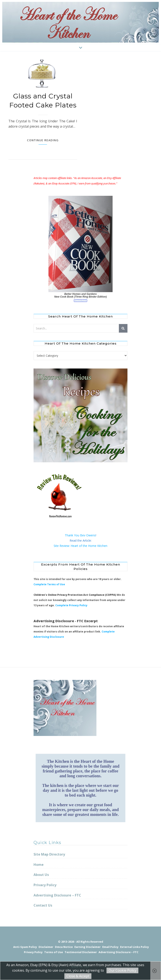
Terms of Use (54, 952)
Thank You (72, 535)
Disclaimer (46, 947)
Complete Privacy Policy (71, 605)
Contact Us (43, 905)
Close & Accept (78, 976)
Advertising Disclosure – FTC (57, 895)
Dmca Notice (64, 947)
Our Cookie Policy (122, 970)
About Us (41, 875)
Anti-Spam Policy (25, 947)
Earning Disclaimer (88, 947)
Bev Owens (88, 535)
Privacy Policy (45, 885)
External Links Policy (134, 947)
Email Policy (110, 947)
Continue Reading (43, 140)
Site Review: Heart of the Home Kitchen (80, 546)
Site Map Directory (49, 854)
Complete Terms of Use (49, 584)
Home (39, 865)
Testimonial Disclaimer (81, 952)
